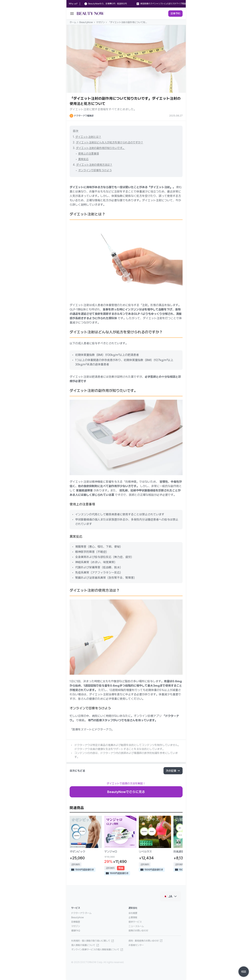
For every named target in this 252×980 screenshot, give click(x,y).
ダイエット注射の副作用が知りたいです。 (101, 148)
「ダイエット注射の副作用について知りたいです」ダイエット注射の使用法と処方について (128, 23)
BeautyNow (86, 22)
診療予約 (175, 13)
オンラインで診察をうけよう (95, 170)
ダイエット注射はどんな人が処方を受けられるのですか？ (110, 142)
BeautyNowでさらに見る (126, 792)
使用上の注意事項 (89, 154)
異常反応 (83, 159)
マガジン (100, 22)
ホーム (73, 22)
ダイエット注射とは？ (88, 137)
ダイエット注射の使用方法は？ (94, 165)
